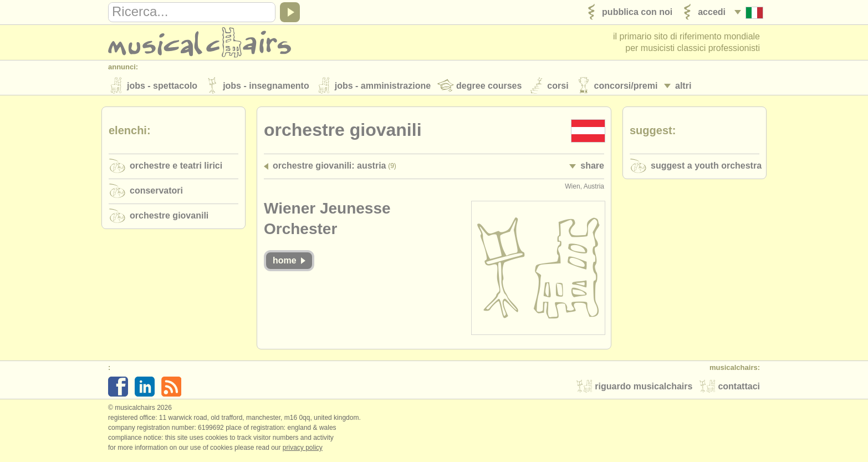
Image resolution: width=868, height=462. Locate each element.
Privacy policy (303, 450)
